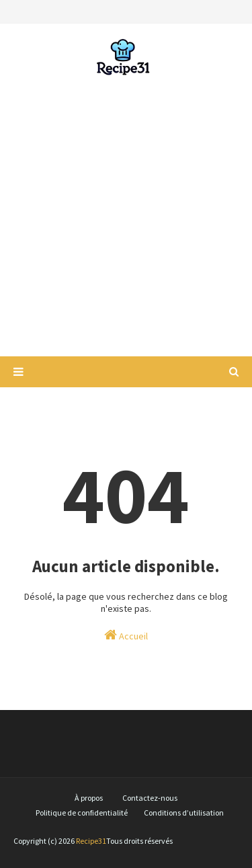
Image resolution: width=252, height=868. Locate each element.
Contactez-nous (150, 798)
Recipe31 (91, 841)
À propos (89, 798)
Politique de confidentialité (82, 813)
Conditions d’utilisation (184, 813)
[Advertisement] (126, 217)
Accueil (126, 635)
